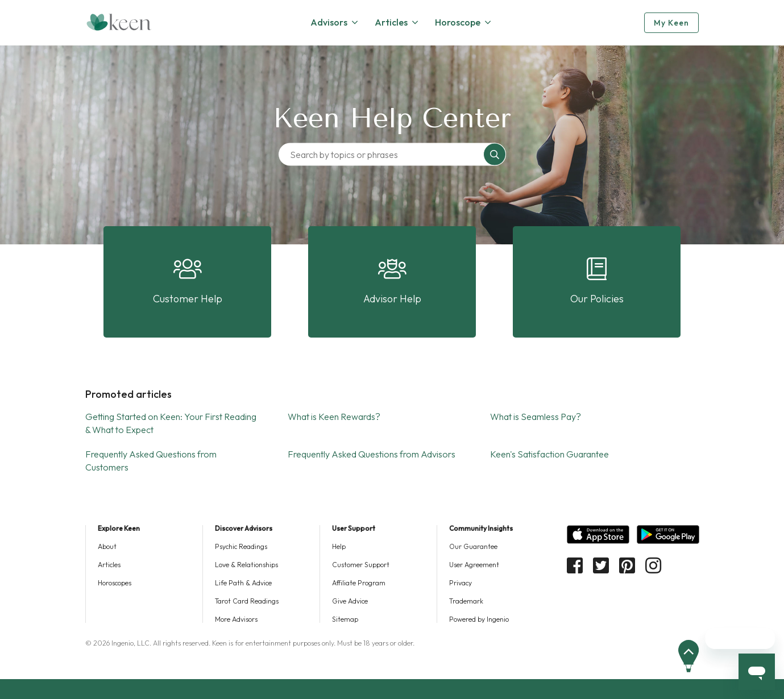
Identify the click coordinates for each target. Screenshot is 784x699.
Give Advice (350, 601)
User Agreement (474, 565)
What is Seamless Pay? (536, 417)
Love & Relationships (246, 565)
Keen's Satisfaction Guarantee (549, 454)
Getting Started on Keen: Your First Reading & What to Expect (171, 423)
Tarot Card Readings (247, 601)
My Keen (672, 23)
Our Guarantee (473, 546)
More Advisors (236, 619)
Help (339, 546)
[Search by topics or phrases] (384, 154)
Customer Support (361, 565)
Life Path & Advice (243, 583)
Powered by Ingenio (479, 619)
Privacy (461, 583)
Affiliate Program (359, 583)
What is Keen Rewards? (334, 417)
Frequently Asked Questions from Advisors (372, 454)
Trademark (466, 601)
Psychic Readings (241, 546)
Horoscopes (115, 583)
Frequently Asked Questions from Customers (151, 461)
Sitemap (345, 619)
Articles (109, 565)
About (107, 546)
